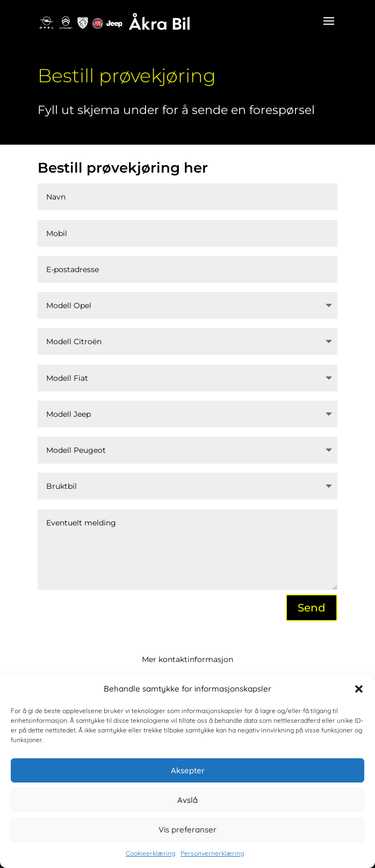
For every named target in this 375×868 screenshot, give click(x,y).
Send (312, 608)
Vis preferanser (187, 830)
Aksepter (188, 770)
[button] (359, 689)
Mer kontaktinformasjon (187, 659)
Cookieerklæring (150, 853)
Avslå (187, 800)
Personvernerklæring (212, 853)
